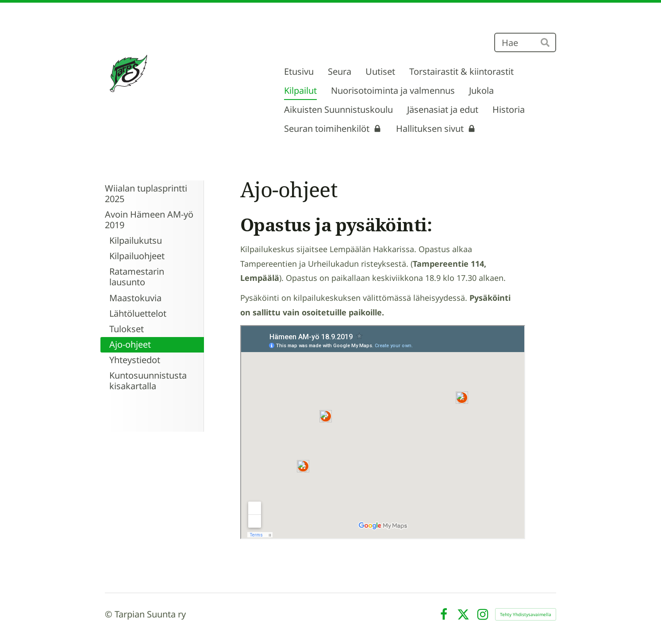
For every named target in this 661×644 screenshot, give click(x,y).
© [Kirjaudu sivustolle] (110, 614)
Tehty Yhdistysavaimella (526, 614)
